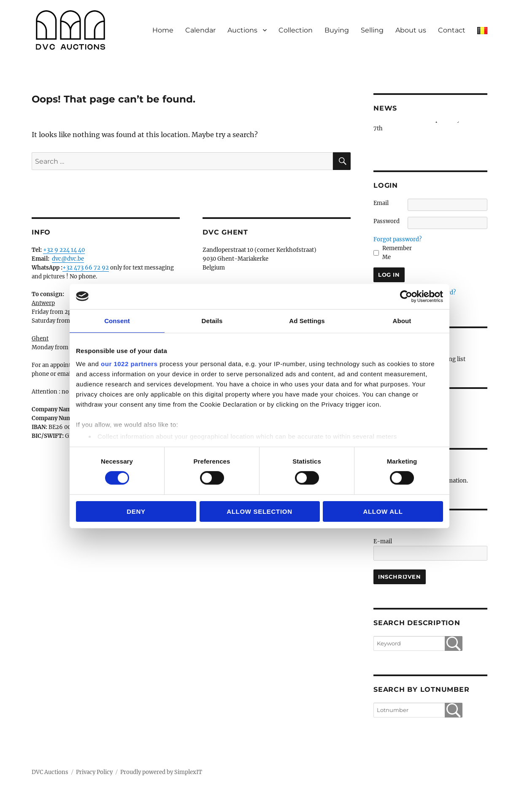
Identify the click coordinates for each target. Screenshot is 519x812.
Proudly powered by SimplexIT (161, 772)
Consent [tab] (117, 320)
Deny (136, 511)
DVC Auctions (50, 772)
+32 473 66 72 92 (86, 268)
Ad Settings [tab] (307, 320)
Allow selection (259, 511)
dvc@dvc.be (68, 259)
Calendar (200, 30)
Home (163, 30)
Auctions (242, 30)
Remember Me (397, 253)
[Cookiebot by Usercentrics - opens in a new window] (406, 296)
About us (411, 30)
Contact (452, 30)
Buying (337, 30)
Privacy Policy (94, 772)
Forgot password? (397, 239)
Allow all (383, 511)
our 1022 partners (129, 364)
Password (387, 221)
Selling (372, 30)
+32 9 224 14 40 (64, 250)
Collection (296, 30)
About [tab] (402, 320)
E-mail (383, 541)
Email (381, 203)
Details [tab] (212, 320)
